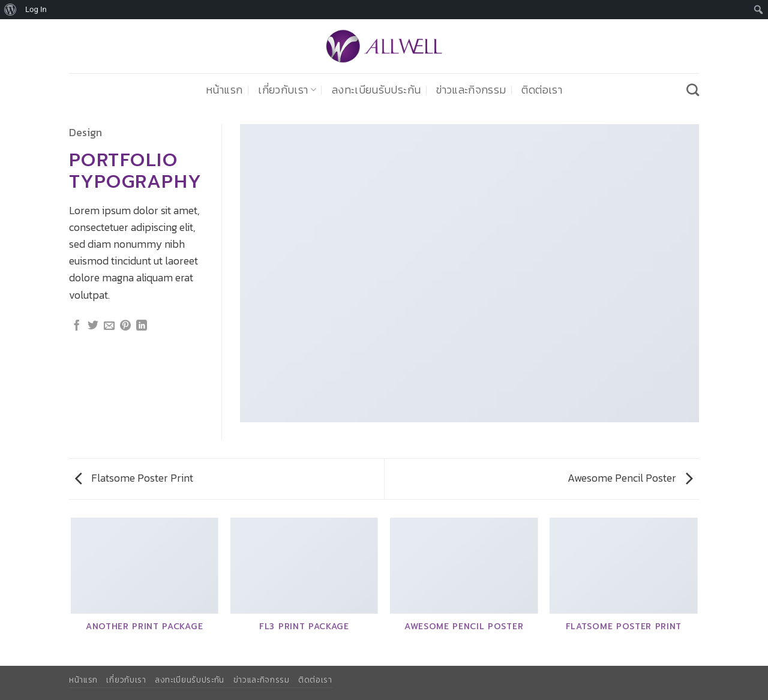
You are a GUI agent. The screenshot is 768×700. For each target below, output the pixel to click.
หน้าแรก (224, 90)
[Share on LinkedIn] (142, 326)
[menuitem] (10, 10)
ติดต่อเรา (541, 90)
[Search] (693, 90)
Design (85, 133)
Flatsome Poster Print (134, 478)
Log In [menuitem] (36, 9)
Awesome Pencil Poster (630, 478)
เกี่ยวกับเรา (287, 90)
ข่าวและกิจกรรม (471, 90)
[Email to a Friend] (109, 326)
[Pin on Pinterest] (125, 326)
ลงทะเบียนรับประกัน (376, 90)
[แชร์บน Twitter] (93, 326)
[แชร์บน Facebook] (77, 326)
